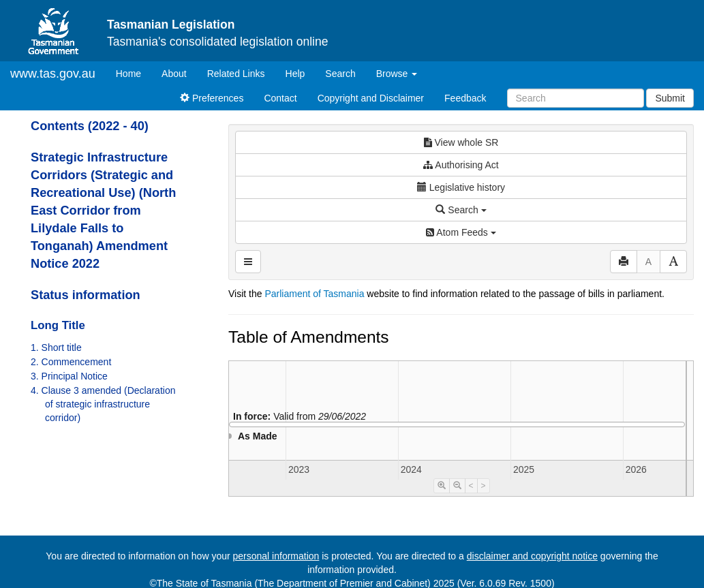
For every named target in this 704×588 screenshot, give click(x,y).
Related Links (236, 74)
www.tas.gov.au (53, 74)
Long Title (58, 325)
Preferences (212, 98)
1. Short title (56, 347)
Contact (280, 98)
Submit (670, 98)
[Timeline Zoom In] (442, 486)
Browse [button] (397, 74)
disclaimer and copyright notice (532, 556)
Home (134, 73)
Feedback (465, 98)
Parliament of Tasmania (314, 294)
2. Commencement (71, 362)
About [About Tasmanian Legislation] (174, 74)
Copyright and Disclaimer (371, 98)
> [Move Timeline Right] (484, 486)
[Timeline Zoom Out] (457, 486)
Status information (86, 295)
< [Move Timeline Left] (471, 486)
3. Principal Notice (69, 376)
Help (295, 74)
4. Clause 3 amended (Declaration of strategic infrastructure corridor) (103, 404)
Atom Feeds (461, 232)
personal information (276, 556)
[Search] (576, 98)
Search (340, 74)
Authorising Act (461, 165)
